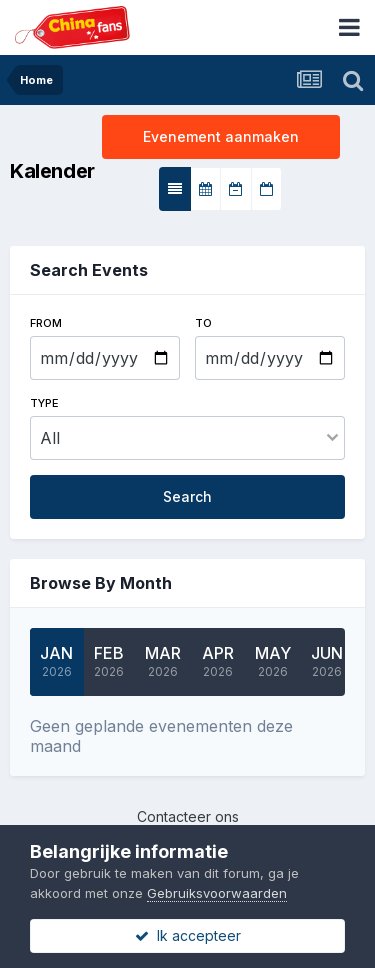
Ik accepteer (188, 935)
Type (44, 403)
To (203, 323)
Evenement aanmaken (221, 136)
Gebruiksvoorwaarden (217, 893)
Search (187, 496)
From (46, 323)
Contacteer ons (188, 816)
